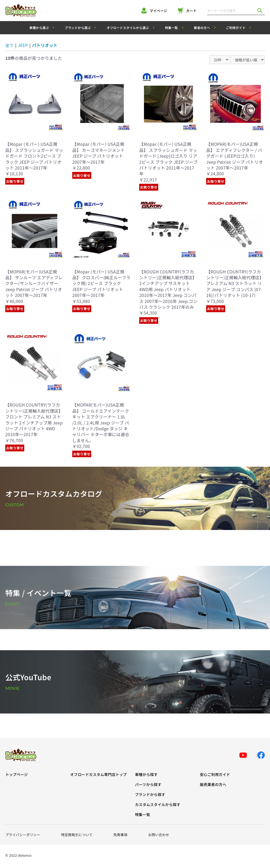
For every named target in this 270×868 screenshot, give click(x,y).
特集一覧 (171, 28)
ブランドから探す (150, 795)
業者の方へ (202, 28)
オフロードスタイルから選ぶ (128, 28)
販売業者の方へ (213, 785)
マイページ (154, 11)
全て (9, 45)
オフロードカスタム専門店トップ (98, 775)
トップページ (17, 775)
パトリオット (45, 45)
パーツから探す (148, 785)
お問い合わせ (159, 835)
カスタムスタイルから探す (158, 805)
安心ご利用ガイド (215, 775)
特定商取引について (77, 835)
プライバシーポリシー (23, 835)
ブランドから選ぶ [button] (78, 28)
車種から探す (146, 775)
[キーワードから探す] (231, 11)
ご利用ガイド (236, 28)
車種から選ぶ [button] (39, 28)
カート (187, 11)
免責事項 (120, 835)
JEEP (23, 45)
